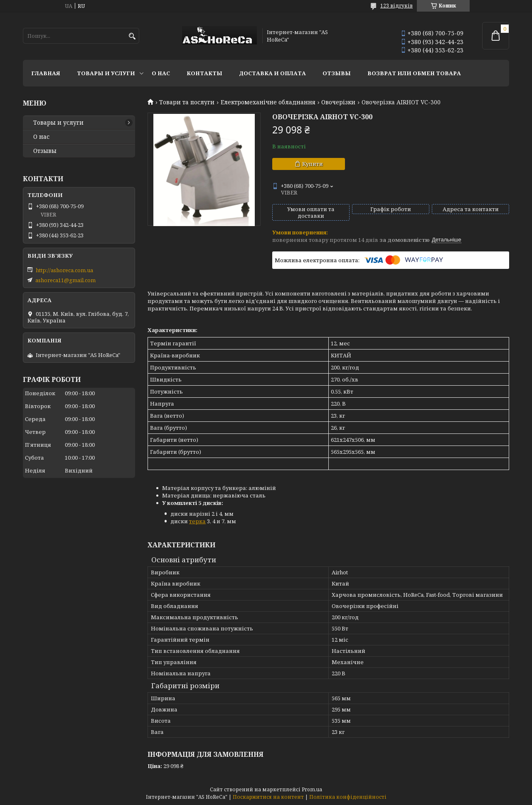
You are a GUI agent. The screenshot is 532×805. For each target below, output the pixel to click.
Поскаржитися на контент (268, 797)
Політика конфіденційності (348, 797)
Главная (46, 73)
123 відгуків (397, 6)
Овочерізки (338, 102)
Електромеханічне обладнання (268, 102)
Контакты (204, 73)
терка (197, 521)
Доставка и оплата (272, 73)
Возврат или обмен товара (414, 73)
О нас (161, 73)
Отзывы (337, 73)
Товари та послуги (187, 102)
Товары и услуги (106, 73)
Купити (313, 164)
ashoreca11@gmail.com (65, 280)
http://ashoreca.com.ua (64, 270)
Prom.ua (312, 789)
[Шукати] (132, 36)
